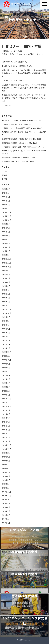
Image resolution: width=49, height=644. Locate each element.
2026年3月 (6, 201)
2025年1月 (6, 255)
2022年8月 (6, 367)
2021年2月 (6, 437)
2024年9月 (6, 270)
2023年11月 (6, 309)
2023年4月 (6, 336)
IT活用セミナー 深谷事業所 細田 (16, 128)
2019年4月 (6, 523)
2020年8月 (6, 461)
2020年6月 (6, 468)
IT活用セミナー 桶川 (10, 124)
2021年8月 (6, 414)
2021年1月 (6, 441)
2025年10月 (6, 220)
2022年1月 (6, 395)
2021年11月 (6, 402)
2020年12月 (6, 445)
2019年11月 (6, 496)
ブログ (4, 171)
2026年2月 (6, 204)
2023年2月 (6, 344)
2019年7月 (6, 511)
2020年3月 (6, 480)
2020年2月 (6, 484)
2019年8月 (6, 507)
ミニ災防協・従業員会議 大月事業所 (17, 147)
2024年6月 (6, 282)
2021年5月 (6, 426)
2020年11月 (6, 449)
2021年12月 (6, 398)
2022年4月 (6, 383)
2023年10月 (6, 313)
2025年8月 (6, 228)
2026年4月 (6, 197)
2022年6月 (6, 375)
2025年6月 (6, 235)
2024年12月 (6, 259)
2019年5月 (6, 519)
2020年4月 (6, 476)
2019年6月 (6, 515)
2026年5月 (6, 193)
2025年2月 (6, 251)
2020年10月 (6, 453)
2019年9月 (6, 503)
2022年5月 (6, 379)
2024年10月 (6, 267)
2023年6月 (6, 329)
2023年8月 (6, 321)
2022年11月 (6, 356)
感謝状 (4, 175)
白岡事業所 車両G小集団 (12, 157)
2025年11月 (6, 216)
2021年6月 (6, 422)
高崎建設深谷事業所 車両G (13, 143)
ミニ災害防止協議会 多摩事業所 (15, 139)
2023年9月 (6, 317)
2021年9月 (6, 410)
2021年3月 (6, 433)
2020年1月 (6, 488)
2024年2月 (6, 298)
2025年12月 (6, 212)
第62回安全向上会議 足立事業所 (15, 120)
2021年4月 (6, 430)
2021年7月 (6, 418)
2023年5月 (6, 333)
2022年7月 (6, 371)
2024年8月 (6, 274)
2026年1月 (6, 208)
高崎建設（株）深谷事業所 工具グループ (18, 132)
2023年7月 (6, 325)
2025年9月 (6, 224)
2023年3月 (6, 340)
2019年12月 (6, 492)
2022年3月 (6, 387)
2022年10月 (6, 360)
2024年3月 (6, 294)
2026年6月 (6, 189)
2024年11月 (6, 263)
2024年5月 (6, 286)
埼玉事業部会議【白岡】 (11, 161)
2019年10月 (6, 499)
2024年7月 (6, 278)
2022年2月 (6, 391)
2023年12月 (6, 305)
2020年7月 (6, 464)
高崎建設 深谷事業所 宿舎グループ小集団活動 (21, 151)
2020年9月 (6, 457)
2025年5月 (6, 239)
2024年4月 (6, 290)
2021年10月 (6, 406)
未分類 (4, 179)
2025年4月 (6, 243)
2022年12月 (6, 352)
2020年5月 (6, 472)
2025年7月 (6, 232)
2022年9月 (6, 364)
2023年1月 (6, 348)
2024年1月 (6, 302)
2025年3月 (6, 247)
